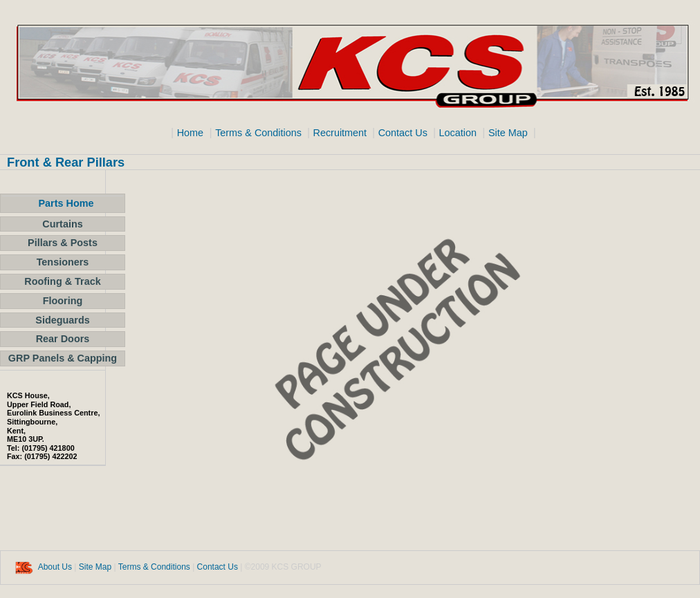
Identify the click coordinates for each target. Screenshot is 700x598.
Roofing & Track (62, 281)
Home (190, 133)
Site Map (509, 133)
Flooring (63, 301)
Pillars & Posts (63, 243)
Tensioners (63, 262)
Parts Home (66, 203)
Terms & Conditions (260, 133)
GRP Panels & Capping (63, 358)
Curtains (62, 224)
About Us (55, 567)
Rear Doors (63, 339)
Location (457, 133)
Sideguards (62, 320)
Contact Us (404, 133)
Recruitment (342, 133)
